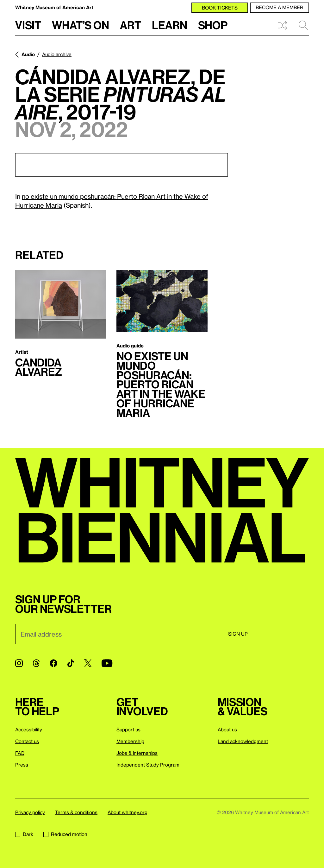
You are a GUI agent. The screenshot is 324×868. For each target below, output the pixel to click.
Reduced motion (65, 834)
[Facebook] (53, 663)
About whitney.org (128, 812)
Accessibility (29, 729)
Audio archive (57, 54)
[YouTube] (107, 663)
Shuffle (283, 25)
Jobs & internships (137, 753)
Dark (24, 834)
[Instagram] (19, 663)
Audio (28, 54)
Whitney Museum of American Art (54, 7)
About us (227, 729)
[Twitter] (88, 663)
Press (22, 765)
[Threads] (36, 663)
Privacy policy (30, 812)
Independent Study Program (148, 765)
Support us (128, 729)
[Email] (116, 634)
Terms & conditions (76, 812)
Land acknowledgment (243, 741)
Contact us (27, 741)
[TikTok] (71, 663)
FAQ (20, 753)
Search (303, 25)
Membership (130, 741)
